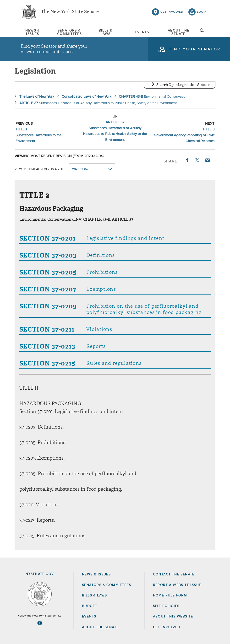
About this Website (173, 617)
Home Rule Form (170, 596)
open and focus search (202, 32)
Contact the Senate (174, 574)
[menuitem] (33, 32)
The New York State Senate (70, 12)
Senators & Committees (69, 32)
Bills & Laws (106, 32)
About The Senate (179, 32)
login (202, 12)
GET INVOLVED (167, 627)
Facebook (187, 160)
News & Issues (33, 32)
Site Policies (166, 606)
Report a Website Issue (177, 585)
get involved (172, 12)
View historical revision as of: (39, 169)
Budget (90, 606)
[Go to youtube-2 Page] (40, 623)
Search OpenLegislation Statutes (184, 85)
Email (207, 160)
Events (142, 32)
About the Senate (100, 627)
